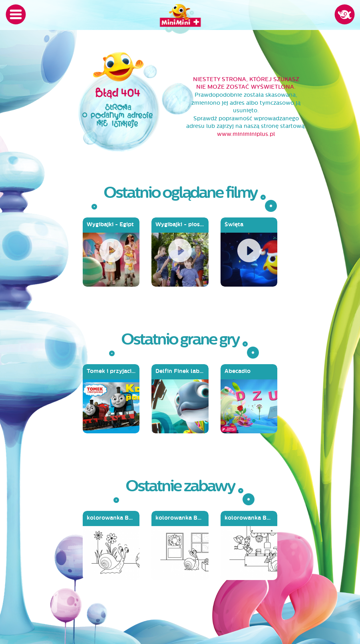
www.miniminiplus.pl (246, 134)
